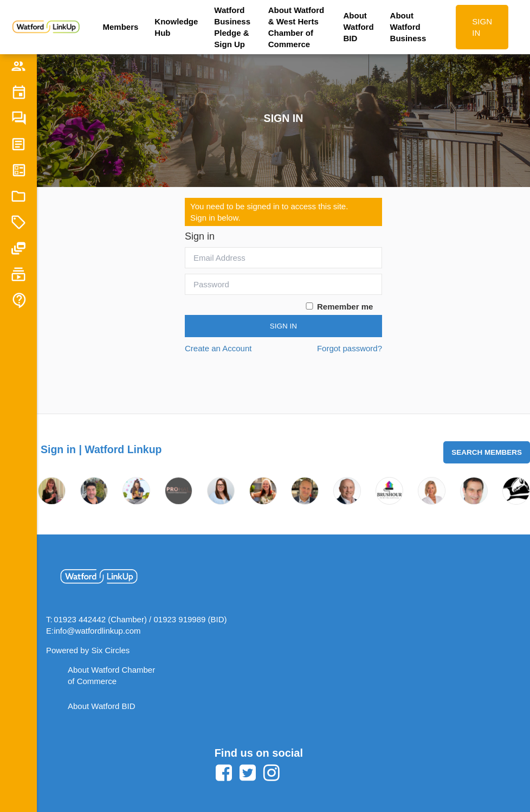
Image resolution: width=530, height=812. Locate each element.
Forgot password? (350, 348)
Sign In (283, 326)
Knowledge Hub (176, 27)
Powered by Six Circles (88, 650)
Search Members (487, 452)
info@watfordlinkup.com (97, 631)
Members (120, 27)
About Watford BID (359, 27)
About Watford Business (408, 27)
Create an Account (218, 348)
